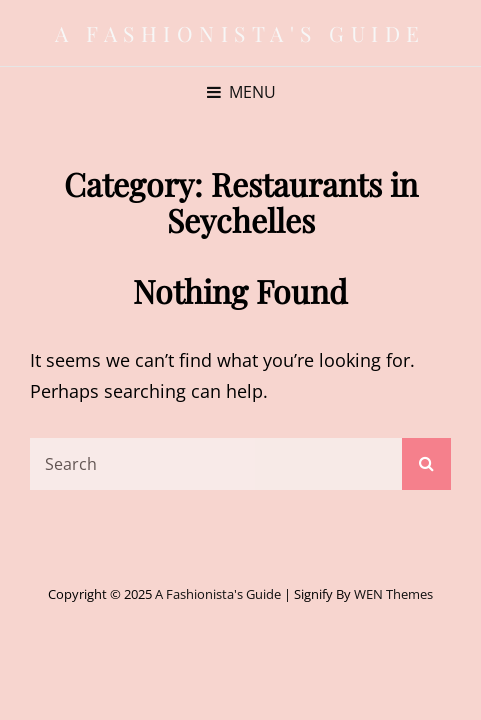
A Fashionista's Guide (240, 33)
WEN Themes (393, 594)
